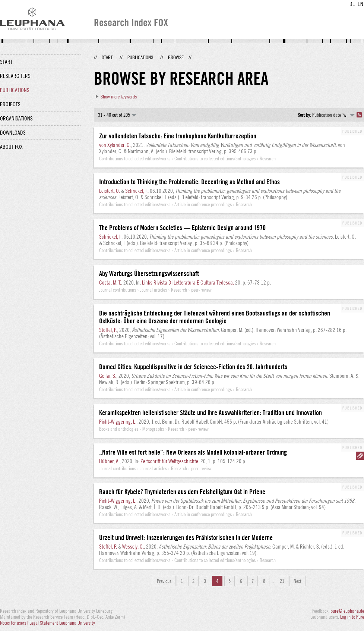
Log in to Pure (352, 617)
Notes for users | (15, 623)
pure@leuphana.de (347, 611)
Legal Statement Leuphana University (62, 623)
